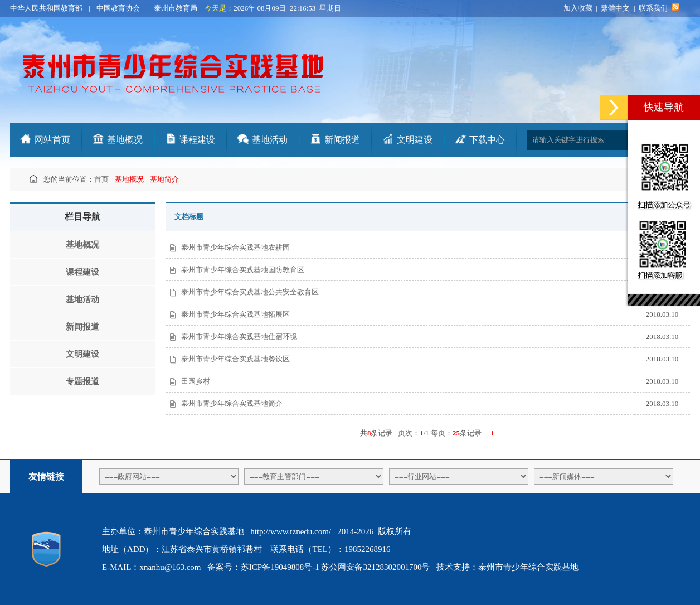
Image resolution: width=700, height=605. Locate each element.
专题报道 (82, 381)
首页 (101, 179)
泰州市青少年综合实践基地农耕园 (235, 247)
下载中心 (487, 140)
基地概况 (125, 140)
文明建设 (415, 140)
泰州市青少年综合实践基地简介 (232, 403)
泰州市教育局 (176, 8)
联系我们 (653, 8)
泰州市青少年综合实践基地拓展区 (235, 314)
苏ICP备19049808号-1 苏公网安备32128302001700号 (336, 567)
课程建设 (197, 140)
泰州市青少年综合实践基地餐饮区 (235, 359)
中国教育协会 (118, 8)
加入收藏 (578, 8)
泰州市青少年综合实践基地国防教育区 (243, 270)
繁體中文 (615, 8)
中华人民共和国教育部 (46, 8)
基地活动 (270, 140)
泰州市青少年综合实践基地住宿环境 (239, 337)
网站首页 (52, 140)
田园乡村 (196, 381)
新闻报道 (342, 140)
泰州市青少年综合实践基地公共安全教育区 (250, 292)
